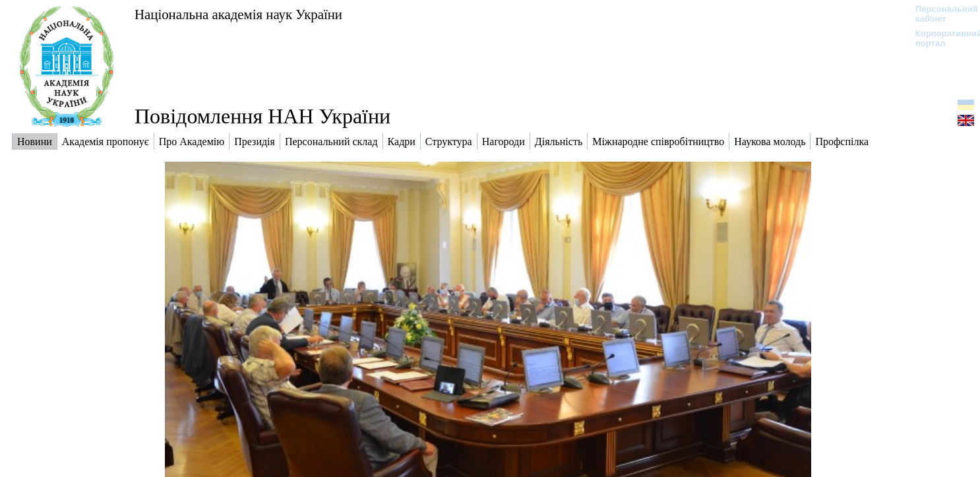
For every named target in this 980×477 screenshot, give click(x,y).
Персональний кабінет (940, 14)
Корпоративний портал (940, 38)
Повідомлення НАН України (262, 116)
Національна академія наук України (238, 14)
